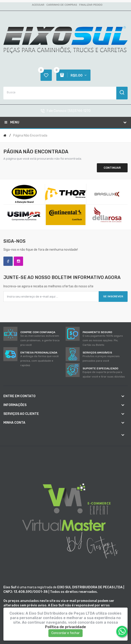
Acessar (38, 5)
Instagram (18, 261)
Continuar (112, 168)
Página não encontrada (30, 136)
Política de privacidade (65, 627)
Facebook (8, 261)
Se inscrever (113, 296)
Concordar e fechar (65, 633)
